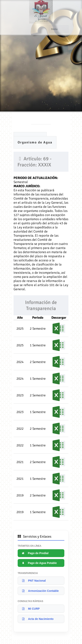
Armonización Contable (40, 591)
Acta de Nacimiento (37, 619)
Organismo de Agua (35, 142)
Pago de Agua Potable (39, 563)
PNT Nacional (33, 581)
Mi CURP (30, 609)
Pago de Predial (35, 553)
